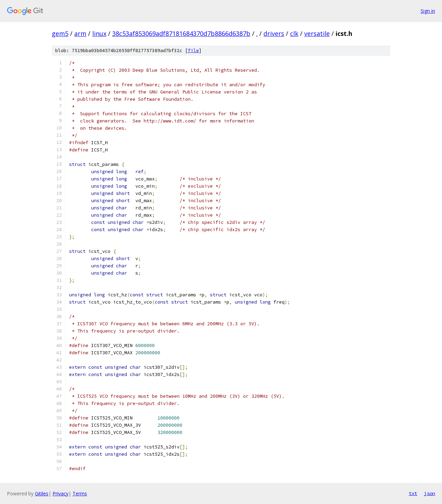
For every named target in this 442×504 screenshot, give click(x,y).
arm (80, 33)
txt (413, 493)
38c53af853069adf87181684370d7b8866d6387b (181, 33)
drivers (274, 33)
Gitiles (42, 493)
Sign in (428, 11)
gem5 (60, 33)
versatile (317, 33)
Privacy (60, 493)
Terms (80, 493)
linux (99, 33)
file (193, 51)
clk (294, 33)
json (430, 493)
